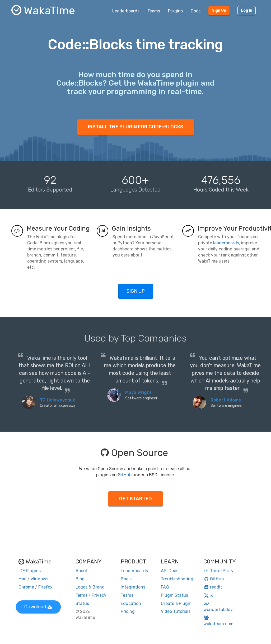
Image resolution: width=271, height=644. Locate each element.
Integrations (133, 587)
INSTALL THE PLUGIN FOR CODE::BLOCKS (136, 127)
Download (38, 607)
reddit (213, 587)
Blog (80, 579)
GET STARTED (135, 499)
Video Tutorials (176, 611)
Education (131, 603)
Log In (247, 10)
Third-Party (218, 571)
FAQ (165, 587)
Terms (81, 595)
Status (82, 603)
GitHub (125, 475)
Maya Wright (138, 392)
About (82, 571)
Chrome (26, 587)
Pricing (128, 611)
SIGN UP (136, 291)
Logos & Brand (90, 587)
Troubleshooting (177, 579)
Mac (22, 579)
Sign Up (219, 10)
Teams (154, 11)
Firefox (45, 587)
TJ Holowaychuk (57, 400)
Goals (126, 579)
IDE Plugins (30, 571)
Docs (196, 11)
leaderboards (226, 243)
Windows (39, 579)
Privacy (99, 595)
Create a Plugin (176, 603)
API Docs (170, 571)
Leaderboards (126, 11)
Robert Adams (226, 400)
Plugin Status (174, 595)
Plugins (175, 11)
